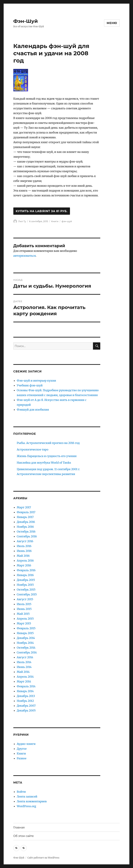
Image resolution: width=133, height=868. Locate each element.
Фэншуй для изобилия (33, 410)
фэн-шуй (67, 221)
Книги (55, 221)
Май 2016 (23, 556)
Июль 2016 (24, 546)
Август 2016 (25, 541)
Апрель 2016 (25, 561)
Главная (19, 827)
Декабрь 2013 (26, 696)
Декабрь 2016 (26, 522)
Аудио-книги (26, 744)
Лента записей (27, 796)
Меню (112, 23)
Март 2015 (24, 623)
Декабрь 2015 (26, 580)
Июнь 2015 (24, 609)
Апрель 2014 (25, 677)
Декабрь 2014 (26, 638)
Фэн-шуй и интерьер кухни (36, 381)
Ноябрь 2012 (25, 701)
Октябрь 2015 (26, 590)
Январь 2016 (25, 575)
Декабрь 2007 (26, 706)
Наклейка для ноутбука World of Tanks (44, 463)
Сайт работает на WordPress (43, 858)
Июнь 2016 (24, 551)
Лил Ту (22, 221)
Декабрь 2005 (26, 710)
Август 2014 (25, 657)
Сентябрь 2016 (27, 536)
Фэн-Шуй (26, 21)
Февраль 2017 (26, 512)
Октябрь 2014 (26, 648)
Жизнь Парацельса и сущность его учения (47, 456)
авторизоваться (25, 256)
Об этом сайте (24, 836)
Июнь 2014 (24, 667)
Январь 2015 (25, 633)
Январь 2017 (25, 517)
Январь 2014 (25, 691)
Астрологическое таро (33, 449)
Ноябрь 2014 (25, 643)
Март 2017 (24, 507)
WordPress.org (26, 806)
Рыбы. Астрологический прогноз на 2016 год (48, 443)
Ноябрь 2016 (25, 527)
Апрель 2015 (25, 619)
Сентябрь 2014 (27, 652)
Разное (22, 758)
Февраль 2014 (26, 686)
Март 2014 (24, 681)
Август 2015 (25, 599)
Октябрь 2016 (26, 532)
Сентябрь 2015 (27, 594)
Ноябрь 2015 (25, 585)
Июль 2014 (24, 662)
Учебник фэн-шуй (30, 385)
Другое (22, 749)
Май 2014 (23, 672)
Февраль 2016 (26, 570)
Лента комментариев (32, 801)
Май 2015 (23, 614)
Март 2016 (24, 565)
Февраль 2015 (26, 628)
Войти (21, 792)
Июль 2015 (24, 604)
